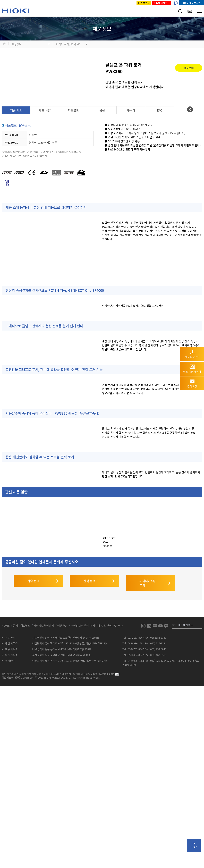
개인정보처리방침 (44, 622)
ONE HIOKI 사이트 (182, 621)
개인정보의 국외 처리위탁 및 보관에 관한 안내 (97, 622)
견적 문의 (90, 577)
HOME (6, 622)
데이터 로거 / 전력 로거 (69, 44)
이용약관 (62, 622)
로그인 (197, 3)
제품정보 (17, 44)
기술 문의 (33, 577)
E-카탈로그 (144, 3)
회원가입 (188, 3)
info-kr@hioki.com (106, 670)
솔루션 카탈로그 (161, 3)
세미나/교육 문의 (147, 580)
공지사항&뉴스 (22, 622)
